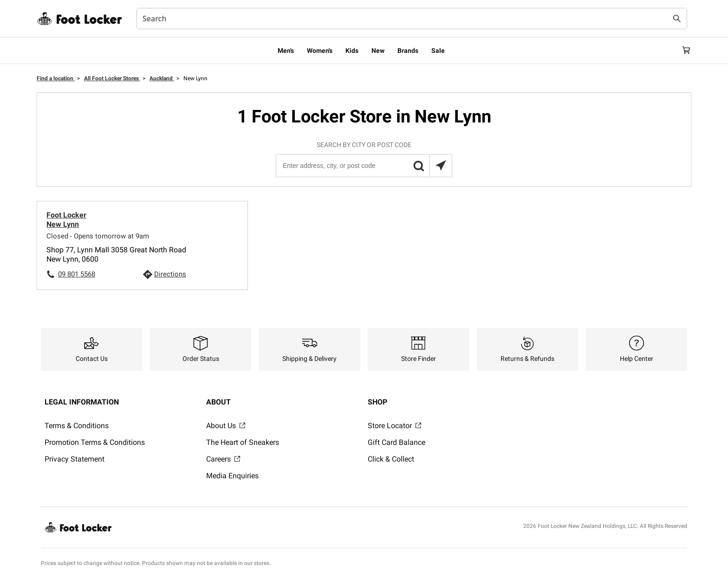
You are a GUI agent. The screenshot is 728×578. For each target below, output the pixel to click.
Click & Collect (391, 459)
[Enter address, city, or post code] (364, 166)
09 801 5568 (77, 274)
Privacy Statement (75, 459)
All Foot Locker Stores (112, 78)
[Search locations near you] (441, 166)
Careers (223, 459)
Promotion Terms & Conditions (95, 442)
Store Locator (394, 426)
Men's (286, 51)
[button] (418, 166)
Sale (438, 51)
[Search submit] (677, 19)
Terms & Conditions (77, 426)
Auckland (162, 78)
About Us (226, 426)
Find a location (56, 78)
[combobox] (412, 19)
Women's (320, 51)
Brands (408, 51)
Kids (352, 51)
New (378, 51)
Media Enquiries (232, 476)
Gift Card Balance (396, 442)
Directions (170, 274)
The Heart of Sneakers (243, 442)
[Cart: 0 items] (683, 51)
